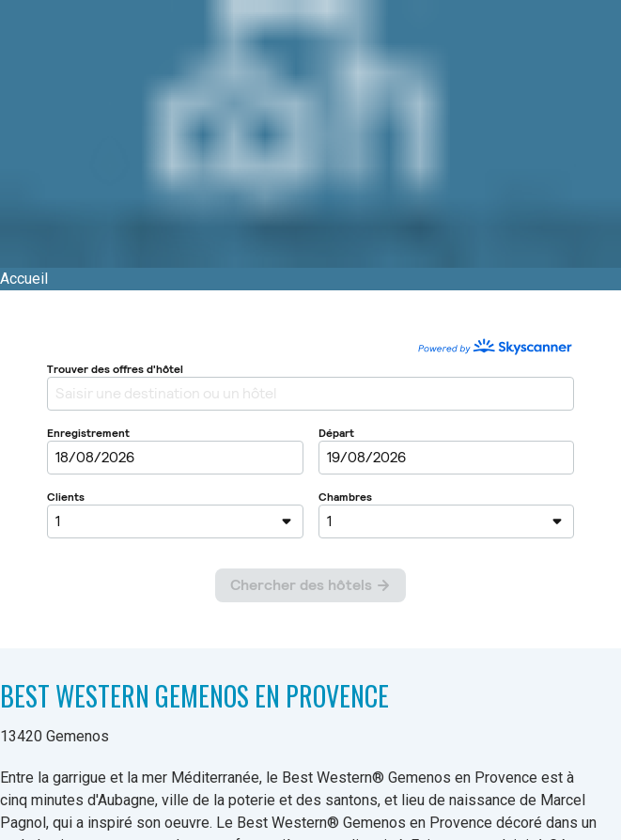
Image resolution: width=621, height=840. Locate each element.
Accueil (24, 279)
